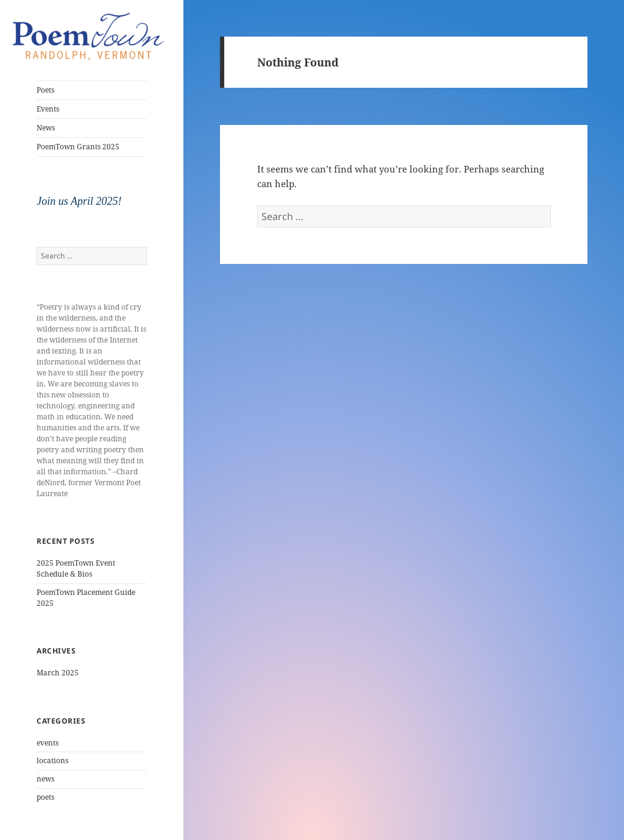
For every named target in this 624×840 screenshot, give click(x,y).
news (45, 779)
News (46, 128)
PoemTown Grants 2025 (78, 147)
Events (48, 109)
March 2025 (58, 673)
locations (52, 760)
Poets (45, 90)
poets (45, 797)
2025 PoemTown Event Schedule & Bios (76, 568)
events (48, 743)
